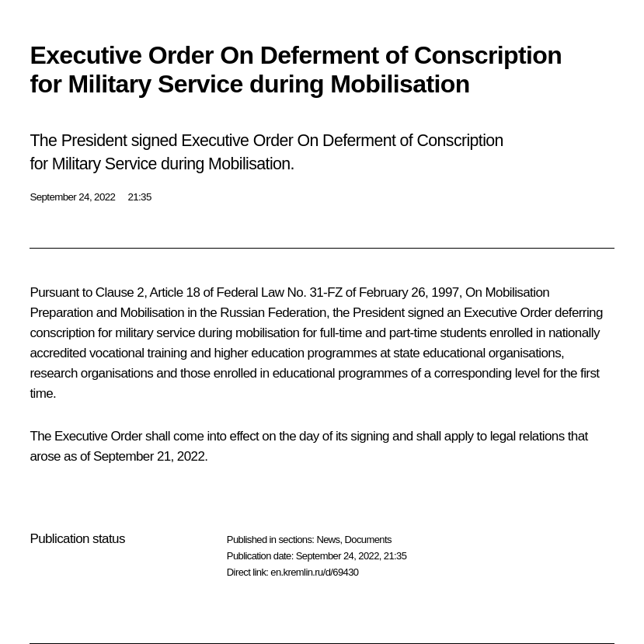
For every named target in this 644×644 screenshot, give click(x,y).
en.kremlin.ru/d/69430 (314, 572)
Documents (368, 540)
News (328, 540)
